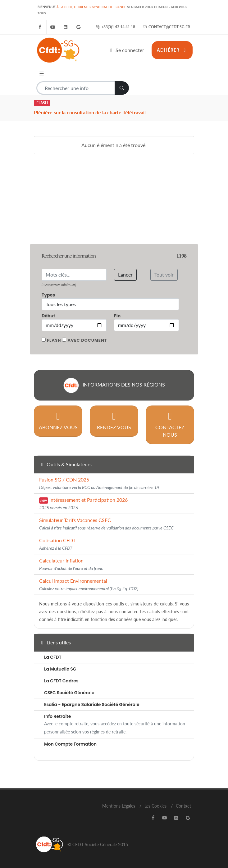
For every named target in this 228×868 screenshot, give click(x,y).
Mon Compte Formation (70, 744)
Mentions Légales (119, 806)
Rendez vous (114, 421)
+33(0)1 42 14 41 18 (115, 27)
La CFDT (53, 657)
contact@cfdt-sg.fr (166, 27)
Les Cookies (155, 806)
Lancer (125, 275)
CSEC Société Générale (69, 693)
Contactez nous (170, 424)
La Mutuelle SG (60, 669)
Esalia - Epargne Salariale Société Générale (92, 704)
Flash (54, 340)
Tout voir (164, 275)
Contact (183, 806)
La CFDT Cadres (61, 681)
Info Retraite (57, 716)
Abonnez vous (58, 421)
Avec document (87, 340)
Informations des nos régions (114, 385)
